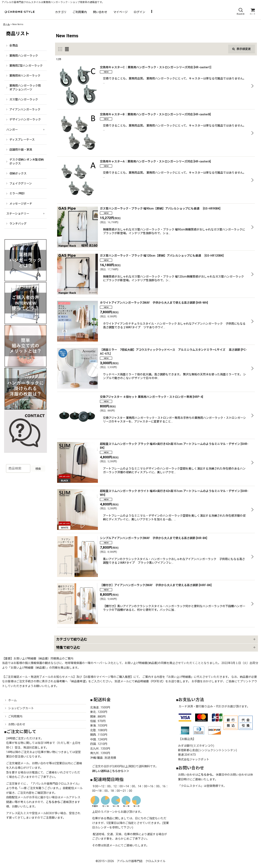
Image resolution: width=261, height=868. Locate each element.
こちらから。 (207, 775)
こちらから (53, 802)
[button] (240, 12)
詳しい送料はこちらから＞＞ (111, 771)
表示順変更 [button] (242, 49)
